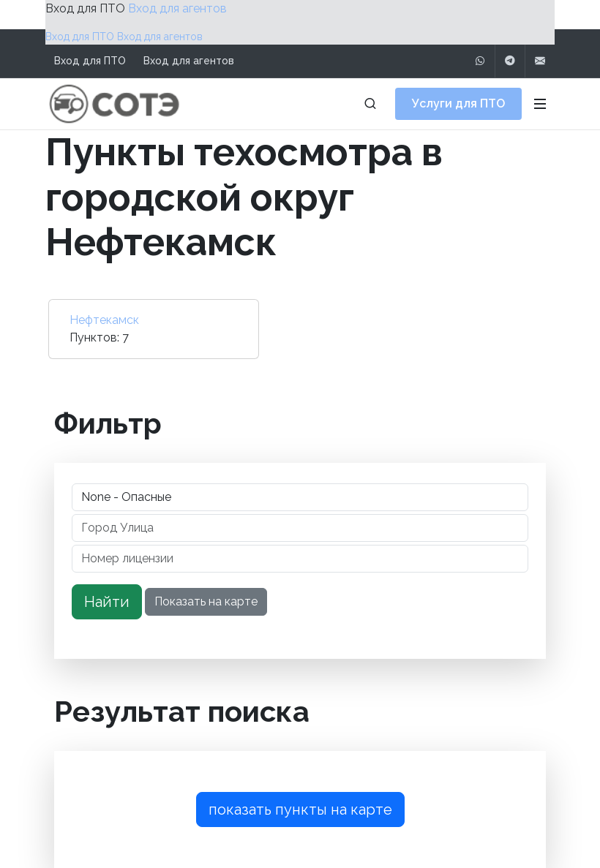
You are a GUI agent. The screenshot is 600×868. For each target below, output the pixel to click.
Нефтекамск (104, 320)
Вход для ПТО (85, 8)
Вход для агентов (177, 8)
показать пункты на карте (300, 809)
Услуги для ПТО (458, 103)
